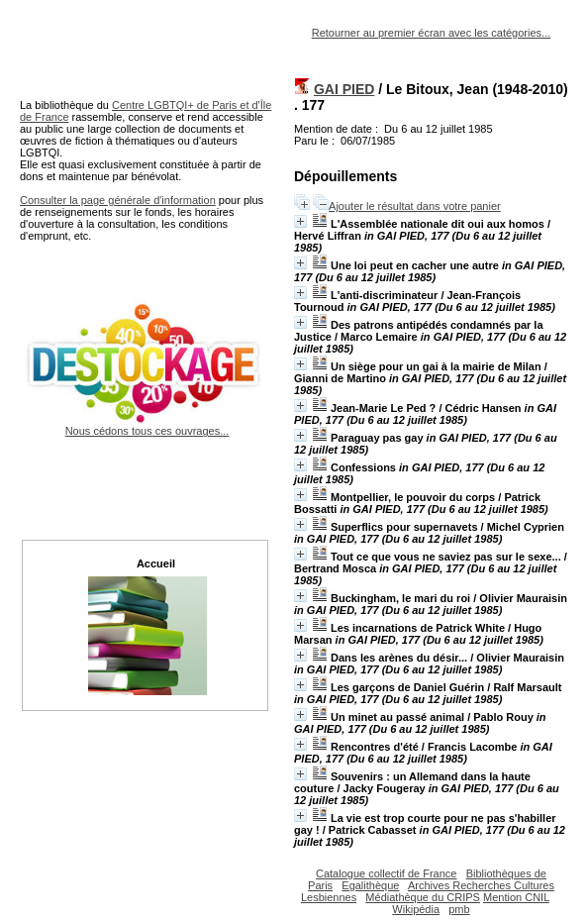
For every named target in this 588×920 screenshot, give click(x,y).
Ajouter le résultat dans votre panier (415, 206)
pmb (459, 909)
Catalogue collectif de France (386, 873)
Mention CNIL (516, 897)
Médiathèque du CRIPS (423, 897)
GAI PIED (344, 89)
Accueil (156, 563)
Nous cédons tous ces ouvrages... (147, 425)
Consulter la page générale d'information (118, 200)
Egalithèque (370, 885)
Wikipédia (416, 909)
